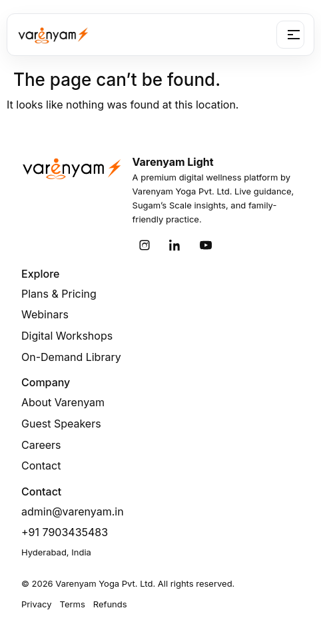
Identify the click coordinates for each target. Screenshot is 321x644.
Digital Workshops (67, 336)
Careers (41, 445)
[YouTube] (206, 245)
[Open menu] (290, 35)
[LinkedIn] (175, 245)
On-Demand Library (71, 357)
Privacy (37, 604)
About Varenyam (63, 402)
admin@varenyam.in (73, 511)
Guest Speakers (61, 424)
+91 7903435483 (65, 532)
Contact (41, 466)
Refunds (110, 604)
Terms (73, 604)
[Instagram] (145, 245)
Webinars (45, 314)
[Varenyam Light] (53, 35)
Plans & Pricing (59, 294)
